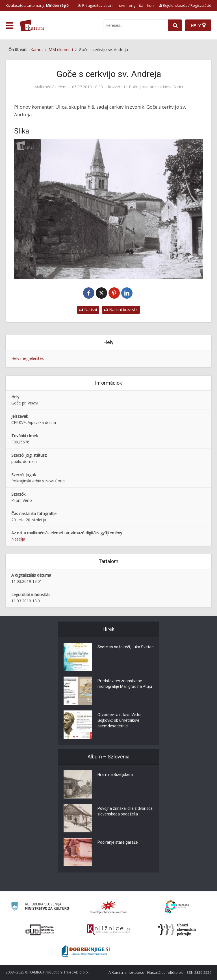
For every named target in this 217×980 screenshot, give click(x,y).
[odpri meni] (9, 26)
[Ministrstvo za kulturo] (40, 907)
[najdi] (175, 25)
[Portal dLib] (40, 930)
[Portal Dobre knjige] (86, 951)
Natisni (88, 309)
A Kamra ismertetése (126, 972)
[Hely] (198, 25)
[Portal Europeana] (177, 907)
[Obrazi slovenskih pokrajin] (177, 930)
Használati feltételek (165, 972)
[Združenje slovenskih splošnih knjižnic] (108, 930)
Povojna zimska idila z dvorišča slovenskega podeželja (125, 811)
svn (122, 5)
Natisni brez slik (121, 309)
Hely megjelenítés (28, 358)
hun (150, 5)
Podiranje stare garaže (118, 842)
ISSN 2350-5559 (198, 972)
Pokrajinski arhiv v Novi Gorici (156, 87)
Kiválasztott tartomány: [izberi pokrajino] (37, 5)
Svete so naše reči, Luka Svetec (125, 647)
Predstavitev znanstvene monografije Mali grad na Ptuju (125, 684)
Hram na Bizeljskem (115, 775)
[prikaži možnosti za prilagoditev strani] (96, 5)
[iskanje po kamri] (136, 25)
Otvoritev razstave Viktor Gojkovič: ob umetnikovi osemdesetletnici (120, 720)
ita (141, 5)
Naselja (18, 539)
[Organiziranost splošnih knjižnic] (108, 907)
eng (132, 5)
